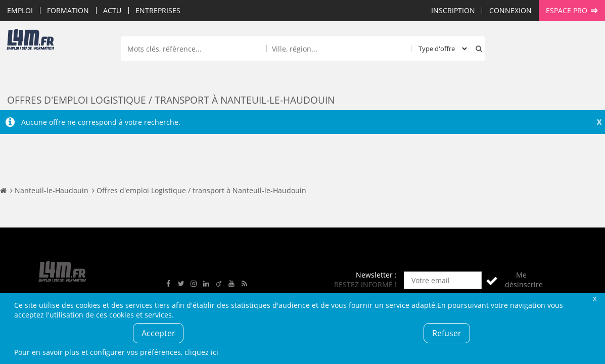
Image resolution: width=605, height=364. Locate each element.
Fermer (595, 298)
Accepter (158, 333)
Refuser (447, 333)
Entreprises (158, 10)
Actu (112, 10)
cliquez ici (201, 352)
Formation (68, 10)
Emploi (20, 10)
